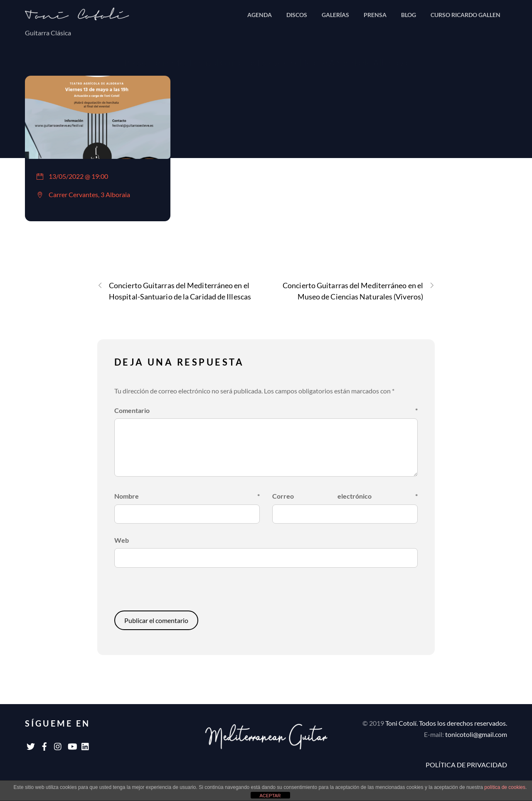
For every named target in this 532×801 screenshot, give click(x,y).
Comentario (266, 410)
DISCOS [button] (297, 15)
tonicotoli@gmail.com (476, 734)
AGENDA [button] (260, 15)
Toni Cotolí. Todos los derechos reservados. (446, 723)
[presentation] (171, 593)
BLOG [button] (409, 15)
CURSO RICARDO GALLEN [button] (465, 15)
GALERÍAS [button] (335, 15)
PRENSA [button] (375, 15)
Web (122, 540)
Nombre (187, 496)
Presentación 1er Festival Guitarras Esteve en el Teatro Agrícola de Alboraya (266, 63)
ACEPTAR (270, 796)
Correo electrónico (345, 496)
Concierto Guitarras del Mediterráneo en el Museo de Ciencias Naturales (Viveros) (359, 290)
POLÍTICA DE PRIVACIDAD (466, 765)
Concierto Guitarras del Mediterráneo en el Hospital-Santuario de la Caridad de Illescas (174, 290)
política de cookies (505, 787)
